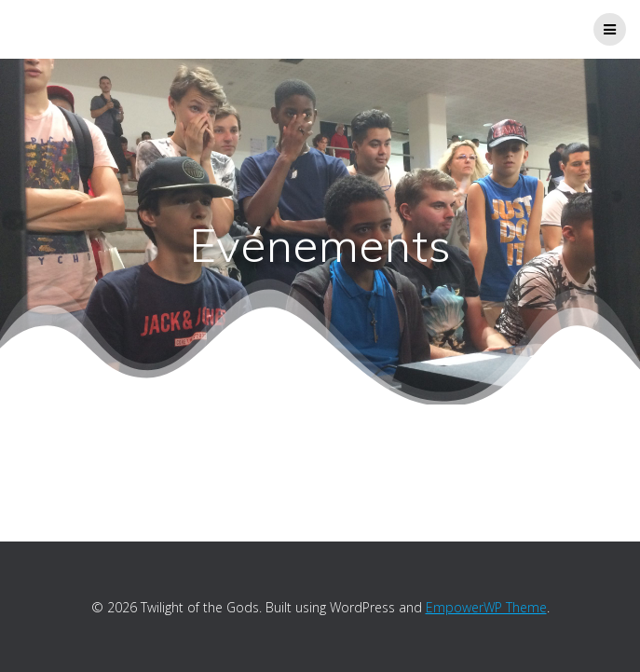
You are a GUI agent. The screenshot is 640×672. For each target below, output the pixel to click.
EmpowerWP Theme (486, 607)
